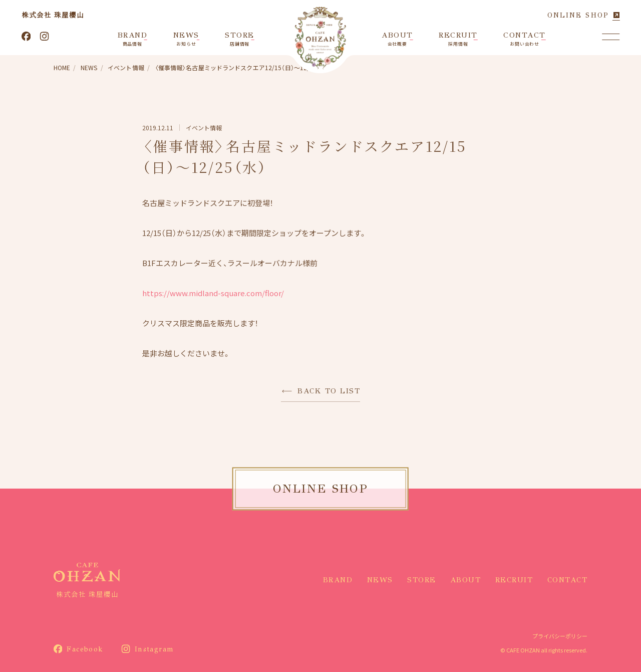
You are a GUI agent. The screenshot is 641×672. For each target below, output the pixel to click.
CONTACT (568, 580)
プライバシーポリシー (560, 636)
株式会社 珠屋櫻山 (53, 15)
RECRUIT (514, 580)
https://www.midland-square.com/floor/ (213, 293)
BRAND (338, 580)
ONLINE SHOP (578, 15)
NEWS (380, 580)
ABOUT (466, 580)
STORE (422, 580)
